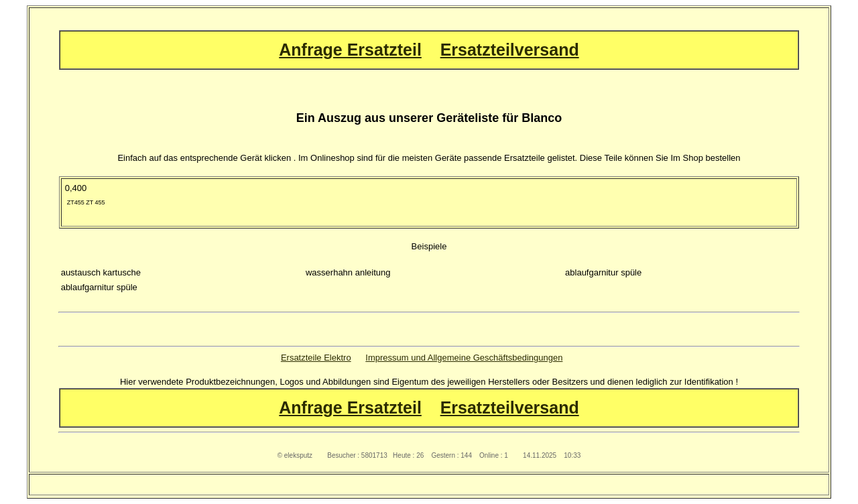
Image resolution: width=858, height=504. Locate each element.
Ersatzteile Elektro (316, 358)
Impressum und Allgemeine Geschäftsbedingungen (464, 358)
